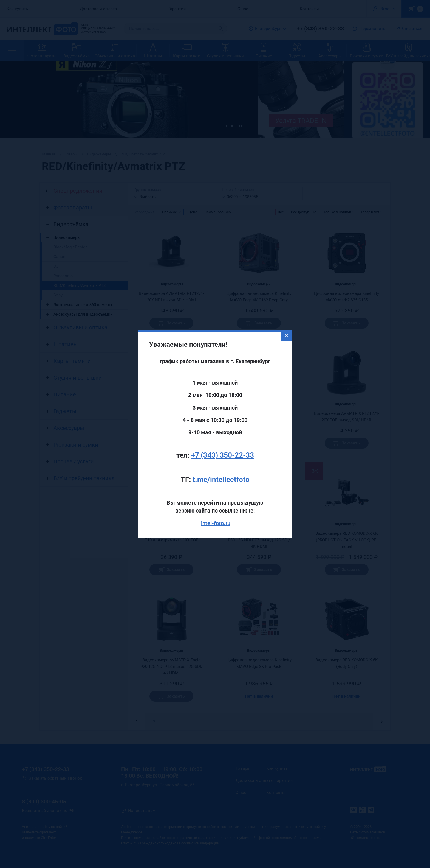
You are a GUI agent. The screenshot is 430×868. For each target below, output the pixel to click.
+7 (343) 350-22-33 (223, 430)
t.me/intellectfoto (221, 455)
